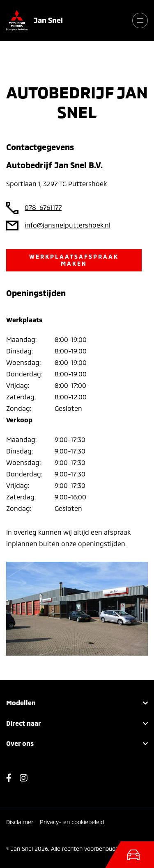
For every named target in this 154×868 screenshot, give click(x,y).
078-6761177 (43, 207)
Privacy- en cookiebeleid (72, 822)
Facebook (13, 780)
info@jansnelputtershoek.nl (68, 225)
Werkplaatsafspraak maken (74, 260)
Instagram (23, 780)
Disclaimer (20, 822)
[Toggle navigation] (140, 21)
